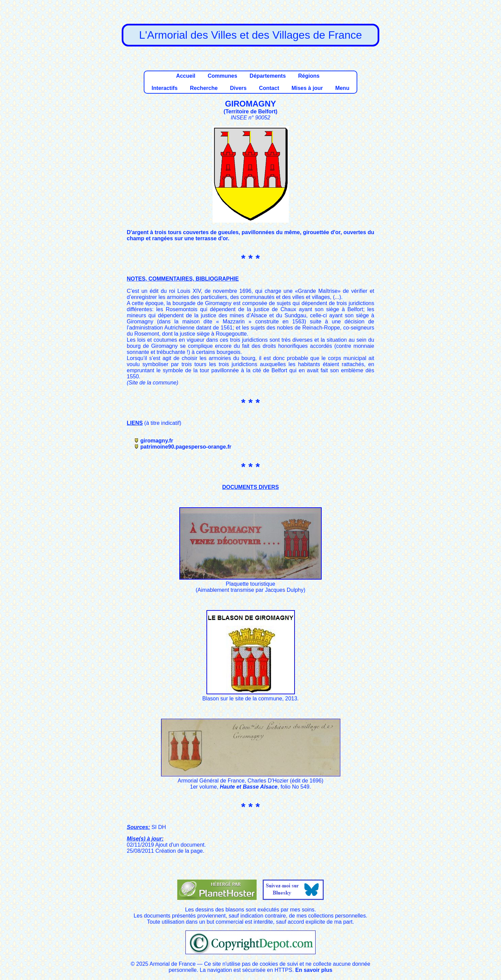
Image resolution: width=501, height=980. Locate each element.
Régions (309, 76)
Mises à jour (307, 88)
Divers (238, 88)
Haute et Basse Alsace (249, 787)
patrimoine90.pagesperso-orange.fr (186, 447)
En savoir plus (314, 970)
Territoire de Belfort (251, 111)
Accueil (186, 76)
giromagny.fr (157, 441)
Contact (269, 88)
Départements (268, 76)
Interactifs (164, 88)
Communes (223, 76)
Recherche (204, 88)
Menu (342, 88)
